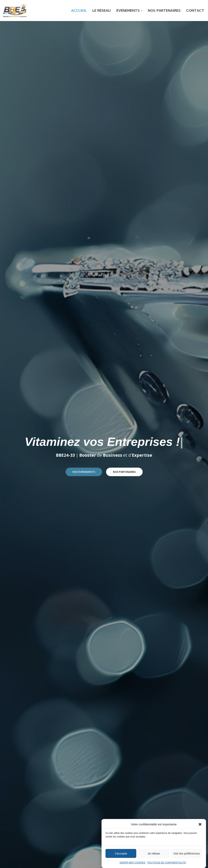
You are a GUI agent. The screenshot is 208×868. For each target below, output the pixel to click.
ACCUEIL (76, 11)
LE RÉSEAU (99, 11)
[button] (200, 827)
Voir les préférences (187, 856)
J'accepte (121, 856)
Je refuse (154, 856)
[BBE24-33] (15, 11)
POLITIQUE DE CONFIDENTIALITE (167, 865)
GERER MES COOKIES (133, 865)
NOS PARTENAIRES (164, 11)
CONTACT (195, 11)
